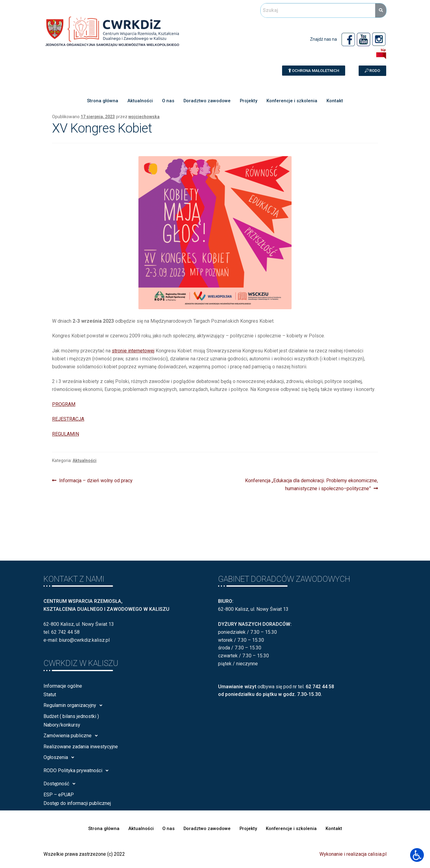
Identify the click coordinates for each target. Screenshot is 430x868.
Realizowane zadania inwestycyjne (81, 747)
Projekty (249, 101)
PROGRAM (64, 404)
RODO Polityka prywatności (78, 771)
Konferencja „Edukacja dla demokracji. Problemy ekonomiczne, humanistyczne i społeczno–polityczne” (311, 484)
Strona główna (102, 101)
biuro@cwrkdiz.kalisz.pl (84, 640)
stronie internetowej (133, 351)
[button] (314, 71)
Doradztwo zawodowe (207, 101)
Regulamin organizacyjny (75, 705)
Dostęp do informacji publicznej (77, 803)
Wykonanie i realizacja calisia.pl (353, 854)
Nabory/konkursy (62, 725)
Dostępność (61, 784)
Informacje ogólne (63, 686)
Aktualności (139, 101)
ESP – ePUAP (59, 795)
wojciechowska (144, 117)
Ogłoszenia (60, 757)
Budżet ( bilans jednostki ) (71, 716)
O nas (168, 101)
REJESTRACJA (68, 419)
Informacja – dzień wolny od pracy (96, 480)
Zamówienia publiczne (72, 736)
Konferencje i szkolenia (293, 101)
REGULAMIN (66, 434)
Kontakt (336, 101)
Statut (50, 695)
